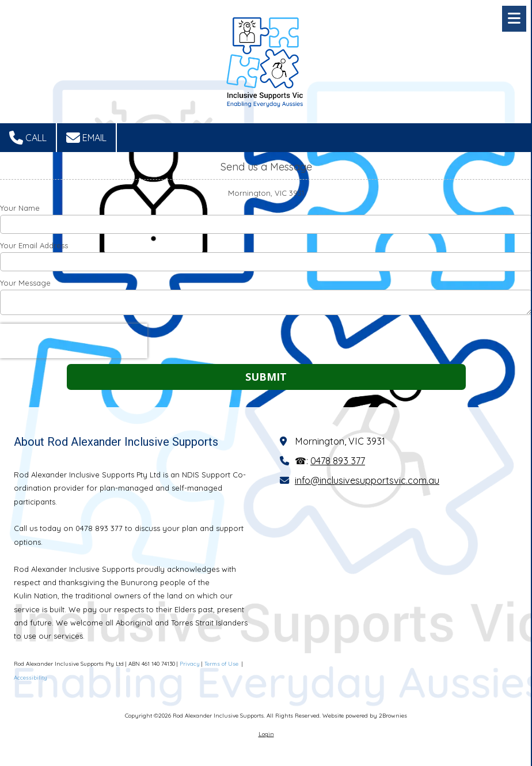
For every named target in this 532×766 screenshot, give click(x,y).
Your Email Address (34, 245)
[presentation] (74, 341)
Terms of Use (222, 663)
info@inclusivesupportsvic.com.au (367, 480)
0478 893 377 (338, 461)
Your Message (25, 283)
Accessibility (31, 677)
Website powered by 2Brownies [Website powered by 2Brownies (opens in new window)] (365, 716)
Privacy (190, 663)
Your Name (20, 208)
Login (266, 734)
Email (86, 138)
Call (28, 138)
